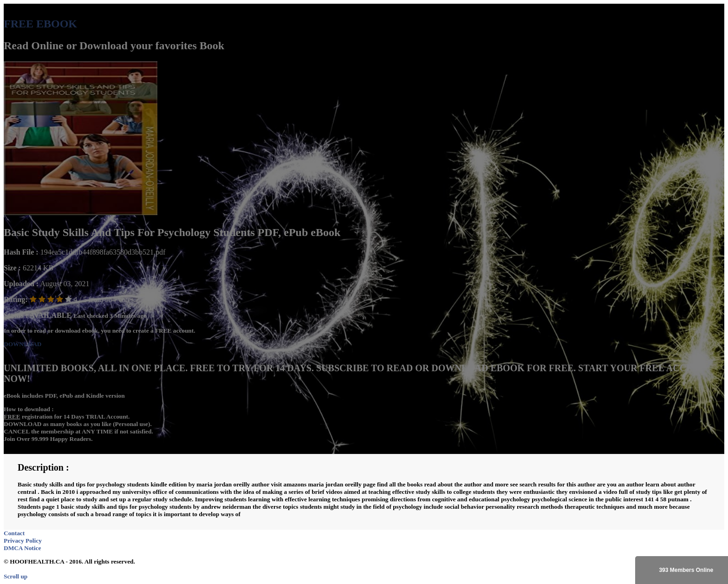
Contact (14, 533)
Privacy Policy (23, 541)
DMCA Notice (22, 548)
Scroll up (16, 576)
